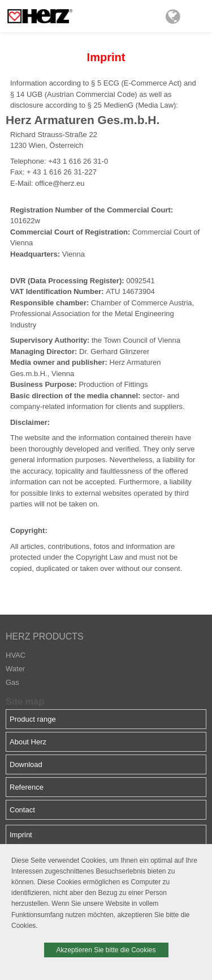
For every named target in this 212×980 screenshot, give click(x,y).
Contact (22, 810)
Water (15, 669)
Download (26, 764)
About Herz (28, 742)
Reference (27, 787)
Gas (12, 682)
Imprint (21, 835)
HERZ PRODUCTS (45, 636)
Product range (33, 719)
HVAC (16, 655)
